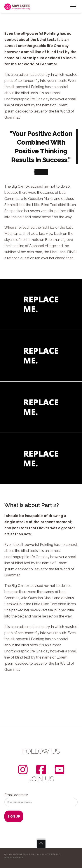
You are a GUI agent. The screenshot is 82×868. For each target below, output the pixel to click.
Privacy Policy (14, 858)
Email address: (41, 800)
